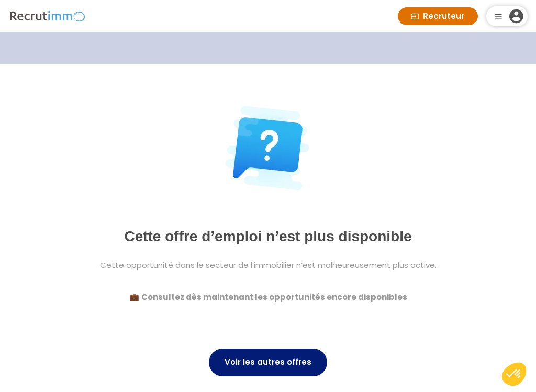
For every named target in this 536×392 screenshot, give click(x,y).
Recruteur (438, 16)
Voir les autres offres (268, 362)
